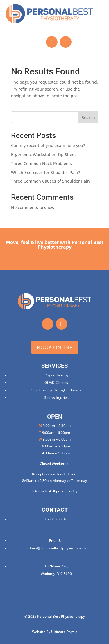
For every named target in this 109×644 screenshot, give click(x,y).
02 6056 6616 (56, 519)
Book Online (55, 347)
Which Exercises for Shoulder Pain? (45, 172)
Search (88, 117)
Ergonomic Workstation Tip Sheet (43, 154)
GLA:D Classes (56, 382)
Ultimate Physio (64, 632)
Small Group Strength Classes (56, 390)
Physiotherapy (56, 375)
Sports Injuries (56, 398)
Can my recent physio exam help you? (48, 145)
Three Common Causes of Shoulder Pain (50, 181)
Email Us (56, 541)
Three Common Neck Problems (41, 163)
